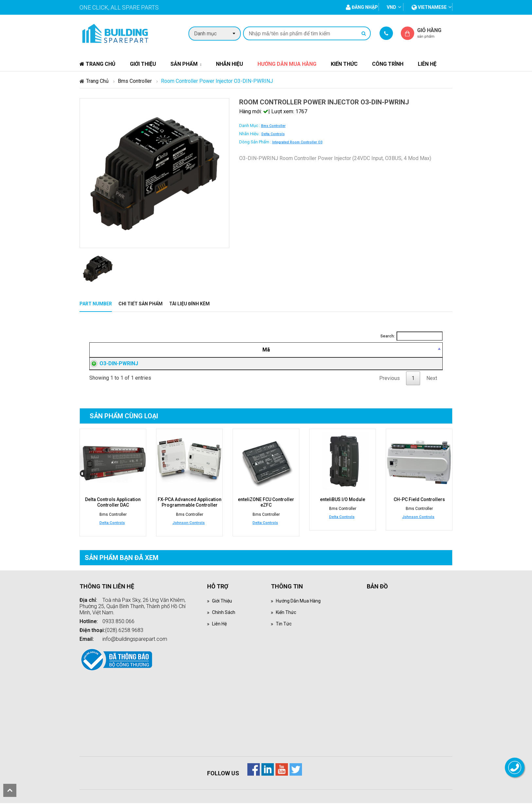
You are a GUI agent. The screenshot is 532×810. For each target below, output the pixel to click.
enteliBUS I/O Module (343, 507)
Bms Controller (135, 81)
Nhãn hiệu (230, 64)
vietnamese (429, 7)
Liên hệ (427, 64)
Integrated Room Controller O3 (297, 142)
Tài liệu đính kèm (189, 304)
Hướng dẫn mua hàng (287, 64)
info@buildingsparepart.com (135, 646)
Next (432, 386)
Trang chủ (98, 64)
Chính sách (224, 619)
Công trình (388, 64)
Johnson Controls (189, 530)
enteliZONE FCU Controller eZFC (266, 510)
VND (391, 7)
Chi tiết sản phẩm (141, 304)
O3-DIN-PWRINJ (112, 367)
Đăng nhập (345, 368)
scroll (10, 790)
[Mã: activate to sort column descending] (127, 350)
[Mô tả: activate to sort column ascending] (235, 350)
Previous (390, 386)
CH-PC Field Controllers (419, 507)
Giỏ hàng (435, 33)
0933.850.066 (118, 628)
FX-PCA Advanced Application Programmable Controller (190, 510)
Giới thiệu (143, 64)
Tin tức (284, 630)
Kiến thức (344, 64)
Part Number (96, 304)
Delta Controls (273, 134)
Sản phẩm (184, 64)
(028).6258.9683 (124, 637)
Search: (411, 336)
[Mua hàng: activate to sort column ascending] (413, 350)
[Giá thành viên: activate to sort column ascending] (345, 350)
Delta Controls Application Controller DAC (113, 510)
